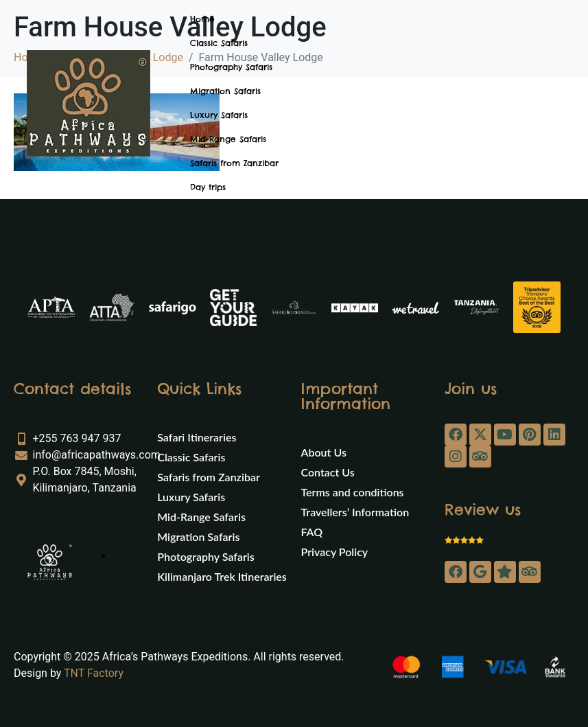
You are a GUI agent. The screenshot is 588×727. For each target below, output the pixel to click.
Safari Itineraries (197, 437)
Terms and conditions (353, 492)
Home (202, 19)
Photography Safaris (231, 67)
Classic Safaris (219, 43)
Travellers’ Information (355, 512)
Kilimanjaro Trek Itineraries (222, 576)
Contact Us (328, 472)
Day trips (208, 187)
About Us (324, 452)
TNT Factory (94, 673)
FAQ (312, 532)
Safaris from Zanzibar (234, 163)
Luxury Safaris (219, 115)
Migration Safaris (225, 91)
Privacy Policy (335, 552)
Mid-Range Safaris (228, 139)
